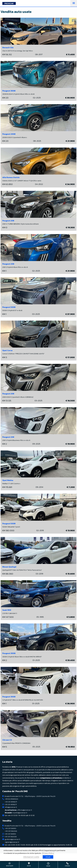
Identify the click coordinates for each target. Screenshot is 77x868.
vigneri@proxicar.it (12, 842)
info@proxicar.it (11, 807)
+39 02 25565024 (11, 799)
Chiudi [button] (48, 857)
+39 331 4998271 (11, 802)
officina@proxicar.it (18, 810)
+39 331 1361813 (10, 828)
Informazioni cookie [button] (31, 857)
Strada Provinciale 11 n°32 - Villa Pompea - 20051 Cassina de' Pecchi (30, 796)
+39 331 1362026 (11, 831)
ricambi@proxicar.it (16, 813)
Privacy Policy (48, 853)
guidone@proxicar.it (12, 839)
